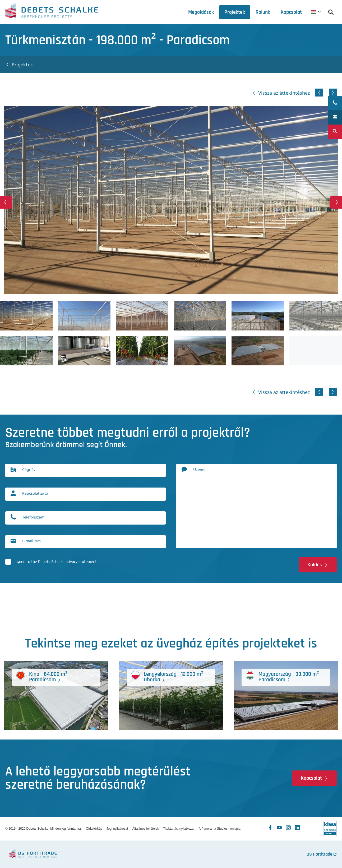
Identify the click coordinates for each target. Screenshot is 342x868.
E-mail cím (31, 541)
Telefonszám (33, 517)
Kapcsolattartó (35, 493)
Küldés (315, 565)
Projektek (22, 65)
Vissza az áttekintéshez (284, 93)
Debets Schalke (52, 12)
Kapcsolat (311, 778)
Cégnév (29, 469)
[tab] (263, 12)
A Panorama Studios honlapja (219, 829)
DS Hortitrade (320, 854)
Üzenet (199, 469)
